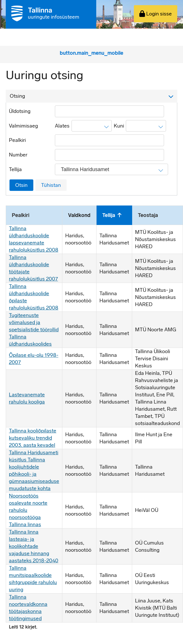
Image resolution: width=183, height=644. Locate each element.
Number (18, 155)
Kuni (119, 126)
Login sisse (156, 14)
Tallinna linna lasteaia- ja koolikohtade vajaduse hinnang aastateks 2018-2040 (34, 546)
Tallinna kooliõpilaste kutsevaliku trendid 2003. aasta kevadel (33, 438)
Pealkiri (17, 140)
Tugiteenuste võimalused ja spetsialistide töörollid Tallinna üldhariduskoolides (34, 330)
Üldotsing (20, 111)
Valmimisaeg (23, 126)
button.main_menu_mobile (91, 53)
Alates (62, 126)
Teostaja (148, 215)
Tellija (15, 169)
